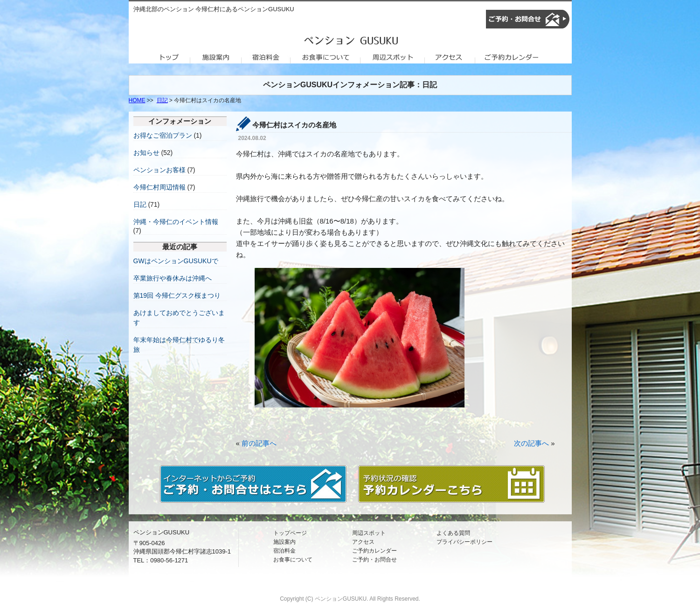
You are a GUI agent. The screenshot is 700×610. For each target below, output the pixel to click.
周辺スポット (369, 533)
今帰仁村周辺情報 (159, 187)
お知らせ (146, 153)
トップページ (290, 533)
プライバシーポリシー (464, 542)
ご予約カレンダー (374, 551)
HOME (137, 100)
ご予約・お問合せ (374, 560)
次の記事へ (531, 443)
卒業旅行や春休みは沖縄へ (173, 278)
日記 (162, 100)
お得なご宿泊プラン (163, 135)
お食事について (293, 560)
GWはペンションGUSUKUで (176, 261)
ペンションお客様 (159, 170)
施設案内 (284, 542)
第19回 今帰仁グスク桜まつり (177, 295)
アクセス (363, 542)
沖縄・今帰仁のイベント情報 (176, 222)
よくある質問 (453, 533)
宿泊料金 (284, 551)
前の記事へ (259, 443)
